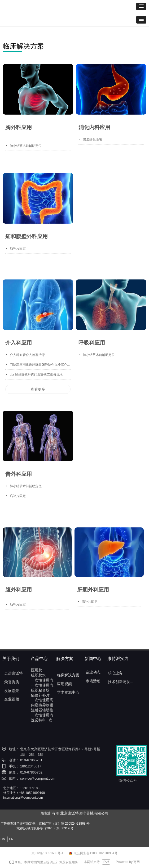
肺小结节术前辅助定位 (26, 146)
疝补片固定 (18, 248)
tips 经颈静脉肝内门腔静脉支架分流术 (36, 374)
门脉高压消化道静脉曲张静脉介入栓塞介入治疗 (40, 365)
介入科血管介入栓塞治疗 (27, 355)
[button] (141, 6)
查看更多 (38, 389)
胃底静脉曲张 (93, 140)
